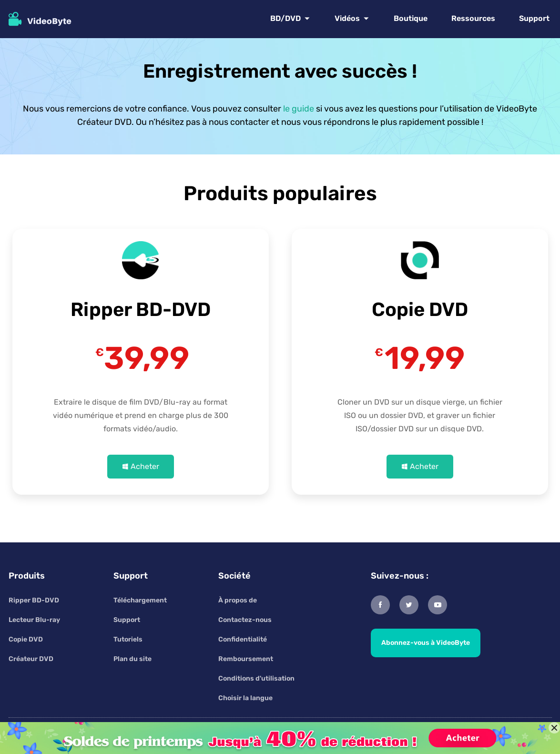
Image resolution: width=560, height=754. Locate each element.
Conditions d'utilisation (256, 678)
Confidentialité (243, 639)
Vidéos (347, 18)
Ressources (473, 18)
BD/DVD (285, 18)
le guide (299, 109)
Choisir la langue (245, 698)
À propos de (238, 600)
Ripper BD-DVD (34, 600)
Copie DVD (26, 639)
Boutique (411, 18)
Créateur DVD (31, 659)
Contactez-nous (245, 620)
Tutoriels (128, 639)
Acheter (145, 466)
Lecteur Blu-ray (34, 620)
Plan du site (132, 659)
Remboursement (246, 659)
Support (534, 18)
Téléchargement (140, 600)
